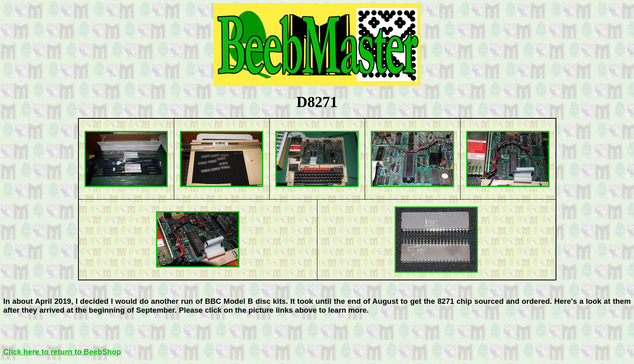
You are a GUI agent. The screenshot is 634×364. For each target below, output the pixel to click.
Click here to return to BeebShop (62, 352)
